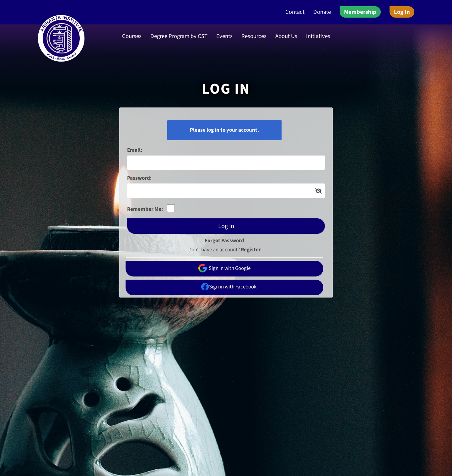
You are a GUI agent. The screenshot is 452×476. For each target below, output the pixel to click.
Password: (139, 178)
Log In (402, 12)
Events (224, 36)
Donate (322, 12)
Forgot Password (224, 241)
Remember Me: (145, 209)
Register (251, 250)
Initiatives (318, 36)
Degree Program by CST (179, 36)
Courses (132, 36)
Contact (295, 12)
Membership (360, 12)
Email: (135, 150)
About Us (286, 36)
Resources (254, 36)
